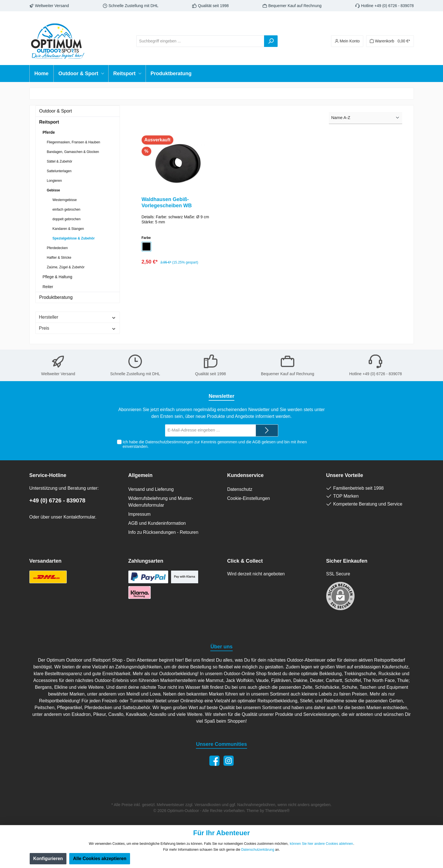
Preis (78, 328)
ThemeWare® (277, 811)
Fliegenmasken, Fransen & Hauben (74, 142)
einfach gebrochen (67, 210)
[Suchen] (271, 41)
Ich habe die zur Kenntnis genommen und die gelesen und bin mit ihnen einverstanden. (215, 444)
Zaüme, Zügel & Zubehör (66, 267)
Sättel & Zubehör (60, 161)
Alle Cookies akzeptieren (100, 859)
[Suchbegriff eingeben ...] (200, 41)
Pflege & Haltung (58, 277)
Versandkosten (208, 805)
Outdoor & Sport (56, 111)
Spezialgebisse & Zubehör (74, 238)
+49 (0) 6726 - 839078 (58, 500)
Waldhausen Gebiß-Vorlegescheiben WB (167, 202)
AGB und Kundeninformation (157, 523)
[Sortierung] (366, 118)
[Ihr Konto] (347, 41)
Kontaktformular (79, 517)
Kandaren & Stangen (68, 229)
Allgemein (141, 475)
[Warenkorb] (390, 41)
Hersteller (78, 317)
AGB (256, 442)
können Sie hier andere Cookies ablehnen (321, 844)
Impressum (140, 514)
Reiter (48, 287)
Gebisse (54, 190)
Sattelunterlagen (59, 171)
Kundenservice (246, 475)
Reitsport (49, 122)
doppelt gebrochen (67, 219)
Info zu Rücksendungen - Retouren (163, 532)
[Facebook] (214, 761)
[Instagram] (229, 761)
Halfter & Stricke (59, 258)
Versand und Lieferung (151, 489)
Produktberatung (56, 297)
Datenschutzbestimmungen (169, 442)
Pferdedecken (57, 248)
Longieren (54, 181)
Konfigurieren (48, 859)
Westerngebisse (65, 200)
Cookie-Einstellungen (249, 498)
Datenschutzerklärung (258, 850)
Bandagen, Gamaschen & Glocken (73, 152)
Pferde (49, 132)
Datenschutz (240, 489)
